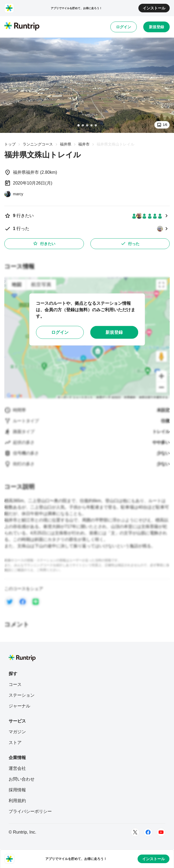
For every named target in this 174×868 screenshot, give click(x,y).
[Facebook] (148, 832)
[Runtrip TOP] (22, 27)
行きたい (44, 243)
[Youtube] (161, 832)
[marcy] (14, 194)
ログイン (124, 27)
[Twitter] (135, 832)
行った (130, 243)
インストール (154, 8)
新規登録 (156, 27)
